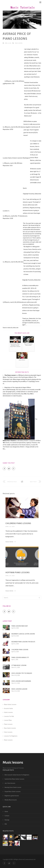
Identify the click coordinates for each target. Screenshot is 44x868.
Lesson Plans (8, 720)
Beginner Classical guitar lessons (23, 634)
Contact (7, 816)
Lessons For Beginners (11, 736)
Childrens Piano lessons (18, 523)
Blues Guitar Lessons (10, 704)
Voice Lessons (8, 732)
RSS (6, 824)
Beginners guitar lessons (12, 796)
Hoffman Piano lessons (18, 572)
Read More (9, 542)
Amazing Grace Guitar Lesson (13, 787)
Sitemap (7, 820)
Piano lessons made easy (20, 626)
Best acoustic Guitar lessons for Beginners (17, 775)
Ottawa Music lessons (19, 665)
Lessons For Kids (9, 716)
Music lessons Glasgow (19, 689)
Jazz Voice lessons (10, 783)
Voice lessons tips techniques (22, 673)
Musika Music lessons (11, 800)
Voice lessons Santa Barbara (21, 681)
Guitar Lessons (8, 712)
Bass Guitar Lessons (10, 728)
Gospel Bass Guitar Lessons (13, 791)
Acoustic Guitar (8, 708)
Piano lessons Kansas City (20, 657)
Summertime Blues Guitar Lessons (14, 779)
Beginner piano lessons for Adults (23, 642)
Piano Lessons (19, 43)
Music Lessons (8, 740)
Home (6, 812)
